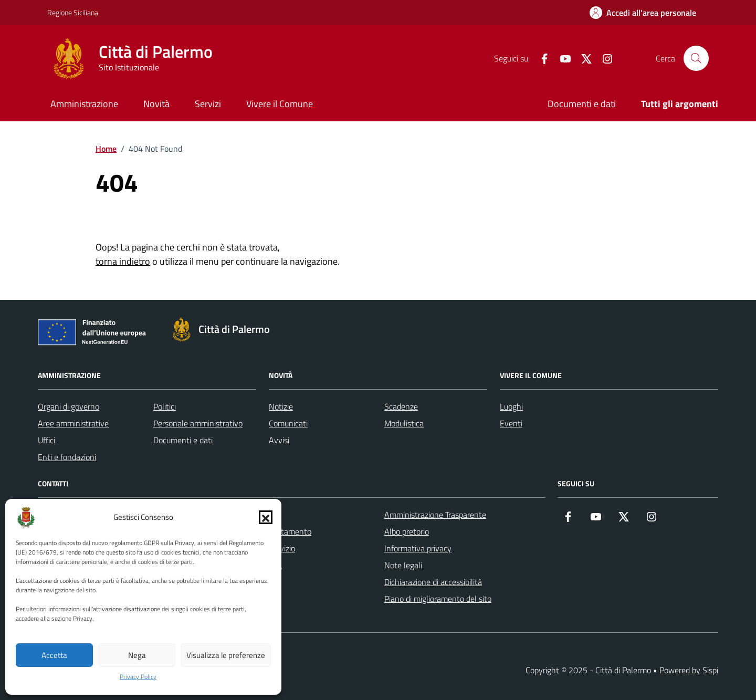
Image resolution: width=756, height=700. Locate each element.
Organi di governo (69, 406)
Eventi (511, 423)
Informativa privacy (418, 548)
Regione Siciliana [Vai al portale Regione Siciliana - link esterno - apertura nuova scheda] (73, 12)
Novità (156, 104)
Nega (137, 655)
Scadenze (401, 406)
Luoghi (511, 406)
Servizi (208, 104)
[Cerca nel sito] (696, 58)
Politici (165, 406)
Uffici (46, 440)
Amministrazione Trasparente (435, 515)
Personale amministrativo (198, 423)
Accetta (54, 655)
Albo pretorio (407, 531)
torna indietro (123, 261)
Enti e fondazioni (67, 457)
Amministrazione (84, 104)
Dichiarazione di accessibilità (433, 582)
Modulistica (404, 423)
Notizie (281, 406)
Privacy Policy (138, 677)
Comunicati (288, 423)
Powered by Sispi (689, 670)
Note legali (403, 565)
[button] (266, 517)
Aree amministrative (73, 423)
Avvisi (279, 440)
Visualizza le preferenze (226, 655)
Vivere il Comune (280, 104)
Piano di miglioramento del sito (438, 599)
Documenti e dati (582, 104)
